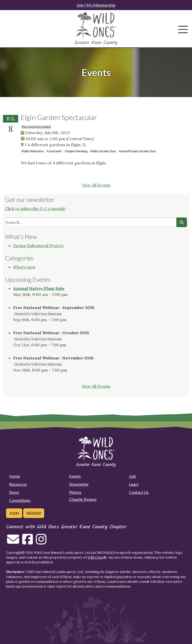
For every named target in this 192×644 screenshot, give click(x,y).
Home (15, 476)
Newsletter (79, 484)
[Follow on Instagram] (41, 542)
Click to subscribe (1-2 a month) (35, 208)
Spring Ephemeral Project (38, 246)
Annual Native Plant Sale (39, 288)
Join (80, 5)
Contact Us (139, 492)
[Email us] (13, 542)
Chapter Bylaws (83, 499)
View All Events (96, 185)
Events (75, 476)
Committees (20, 500)
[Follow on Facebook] (28, 542)
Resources (18, 484)
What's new (24, 267)
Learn (134, 484)
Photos (75, 492)
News (14, 492)
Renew (34, 513)
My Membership (101, 5)
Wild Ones (95, 557)
